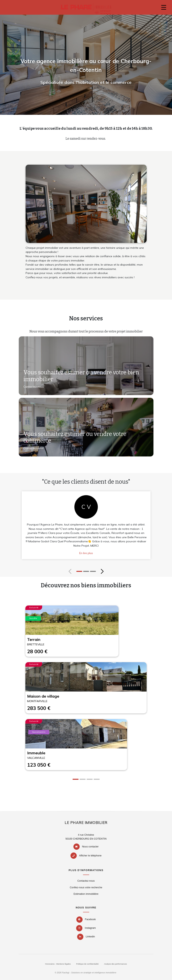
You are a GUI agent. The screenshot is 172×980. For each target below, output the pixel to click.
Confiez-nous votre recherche (86, 887)
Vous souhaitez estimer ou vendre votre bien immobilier (81, 376)
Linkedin (86, 937)
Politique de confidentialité (87, 964)
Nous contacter (90, 847)
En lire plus (86, 553)
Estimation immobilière (86, 894)
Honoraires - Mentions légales (58, 964)
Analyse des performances (115, 964)
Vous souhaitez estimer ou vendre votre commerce (75, 437)
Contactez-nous (34, 387)
